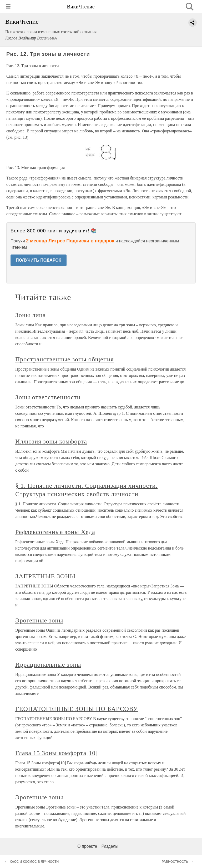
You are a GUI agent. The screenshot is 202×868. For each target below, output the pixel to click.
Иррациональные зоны (48, 665)
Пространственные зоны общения (65, 359)
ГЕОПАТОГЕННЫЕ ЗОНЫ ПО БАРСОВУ (77, 709)
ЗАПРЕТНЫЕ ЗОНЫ (45, 576)
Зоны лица (31, 315)
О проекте (87, 846)
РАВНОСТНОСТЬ (175, 862)
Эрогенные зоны (39, 620)
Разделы (110, 846)
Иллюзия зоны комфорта (51, 441)
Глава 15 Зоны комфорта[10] (57, 753)
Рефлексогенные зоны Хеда (55, 532)
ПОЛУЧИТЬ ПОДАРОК (39, 260)
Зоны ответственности (48, 397)
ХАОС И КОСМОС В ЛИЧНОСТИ (34, 862)
